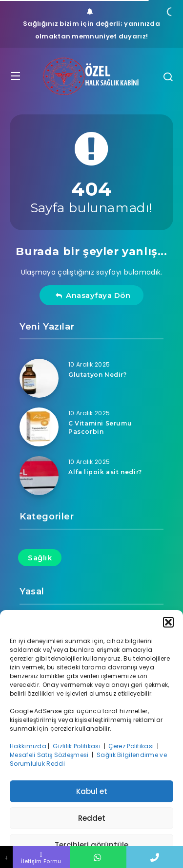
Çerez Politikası (132, 746)
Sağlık (40, 558)
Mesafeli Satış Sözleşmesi (50, 755)
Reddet (92, 818)
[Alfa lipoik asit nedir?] (39, 476)
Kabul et (92, 791)
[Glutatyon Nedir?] (39, 378)
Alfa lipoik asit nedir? (105, 472)
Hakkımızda (28, 746)
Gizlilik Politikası (77, 746)
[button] (168, 622)
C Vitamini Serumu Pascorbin (100, 427)
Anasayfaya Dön (93, 295)
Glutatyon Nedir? (98, 375)
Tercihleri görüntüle (91, 845)
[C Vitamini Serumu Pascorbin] (39, 427)
